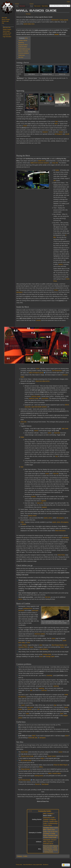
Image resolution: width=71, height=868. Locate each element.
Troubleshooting (52, 823)
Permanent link (7, 35)
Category (20, 856)
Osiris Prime (61, 555)
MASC (34, 736)
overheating (65, 538)
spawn (25, 126)
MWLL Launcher (48, 842)
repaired (44, 501)
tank (36, 738)
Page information (7, 37)
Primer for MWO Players (61, 765)
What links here (7, 28)
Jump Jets (55, 163)
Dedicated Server (48, 844)
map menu (30, 707)
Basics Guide (47, 816)
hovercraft (31, 738)
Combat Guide (47, 654)
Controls (46, 819)
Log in (68, 2)
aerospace (19, 292)
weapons (45, 132)
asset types (35, 611)
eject (27, 713)
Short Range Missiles (58, 645)
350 (54, 181)
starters (61, 264)
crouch (36, 431)
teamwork (21, 611)
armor (50, 433)
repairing (56, 686)
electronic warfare (40, 634)
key (57, 456)
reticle (38, 369)
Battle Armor (42, 161)
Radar (57, 170)
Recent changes (6, 19)
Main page (4, 18)
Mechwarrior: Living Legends (60, 20)
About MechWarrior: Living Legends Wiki (33, 865)
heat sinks (57, 433)
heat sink (56, 474)
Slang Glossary (25, 769)
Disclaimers (46, 865)
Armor (41, 656)
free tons (48, 597)
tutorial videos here (29, 24)
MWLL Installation (48, 814)
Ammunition (45, 398)
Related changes (7, 29)
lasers (62, 647)
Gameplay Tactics (48, 828)
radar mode (65, 429)
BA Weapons (59, 134)
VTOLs (56, 290)
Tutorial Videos (47, 825)
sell (31, 690)
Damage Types (50, 656)
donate (24, 524)
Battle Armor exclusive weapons (40, 163)
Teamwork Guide (53, 835)
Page (17, 6)
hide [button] (26, 38)
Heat (22, 467)
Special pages (6, 31)
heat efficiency (44, 649)
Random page (5, 21)
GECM (67, 405)
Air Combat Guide (26, 760)
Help (3, 23)
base (56, 124)
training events (39, 776)
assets (57, 34)
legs (55, 705)
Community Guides (45, 811)
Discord (37, 784)
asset (23, 705)
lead (41, 645)
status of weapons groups (36, 373)
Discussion (22, 6)
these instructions (60, 531)
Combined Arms (27, 608)
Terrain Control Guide (27, 756)
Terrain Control (52, 756)
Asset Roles (24, 752)
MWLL (43, 758)
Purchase (28, 14)
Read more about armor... (43, 381)
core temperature (57, 371)
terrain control (32, 516)
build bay (44, 690)
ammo (50, 518)
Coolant (33, 497)
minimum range (36, 396)
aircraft (67, 134)
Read (31, 6)
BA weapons (60, 518)
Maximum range (34, 398)
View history (45, 6)
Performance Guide (49, 817)
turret (29, 643)
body (23, 643)
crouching (49, 675)
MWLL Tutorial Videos (55, 773)
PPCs (26, 647)
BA (39, 709)
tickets (29, 709)
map (56, 121)
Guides (25, 856)
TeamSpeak (45, 784)
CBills (22, 522)
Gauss (31, 647)
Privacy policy (19, 865)
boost (67, 736)
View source (37, 6)
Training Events (48, 852)
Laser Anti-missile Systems (39, 407)
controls (38, 320)
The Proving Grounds (25, 780)
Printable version (7, 33)
